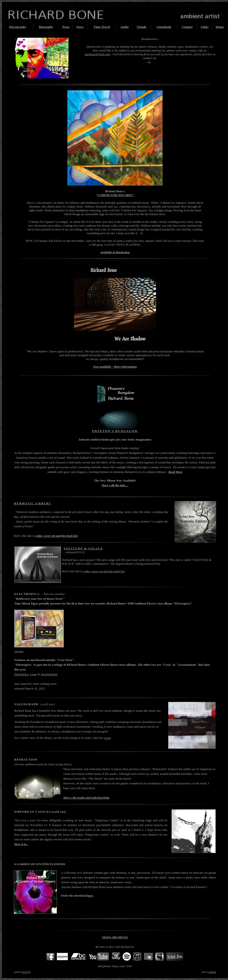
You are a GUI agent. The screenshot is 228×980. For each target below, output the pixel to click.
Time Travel (102, 27)
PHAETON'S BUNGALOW (115, 431)
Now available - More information (115, 367)
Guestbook (164, 27)
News (80, 27)
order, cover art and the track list (57, 536)
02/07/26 (26, 972)
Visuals (141, 27)
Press (66, 27)
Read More (176, 472)
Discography (18, 27)
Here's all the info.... (115, 485)
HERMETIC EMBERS (32, 503)
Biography (46, 27)
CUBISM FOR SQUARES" (116, 195)
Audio (125, 27)
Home (220, 27)
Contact (187, 27)
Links (205, 27)
